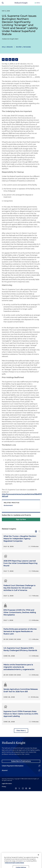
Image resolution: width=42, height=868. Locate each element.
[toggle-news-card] (36, 531)
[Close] (38, 857)
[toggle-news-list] (39, 531)
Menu (38, 3)
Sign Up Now (21, 519)
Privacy (4, 787)
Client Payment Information (13, 766)
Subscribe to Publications (21, 761)
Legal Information (7, 784)
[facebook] (26, 789)
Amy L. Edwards (7, 47)
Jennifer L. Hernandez (23, 47)
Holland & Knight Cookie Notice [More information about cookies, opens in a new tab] (14, 865)
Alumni (5, 770)
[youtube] (30, 789)
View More (20, 731)
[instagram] (23, 789)
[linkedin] (16, 789)
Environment (8, 505)
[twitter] (19, 789)
